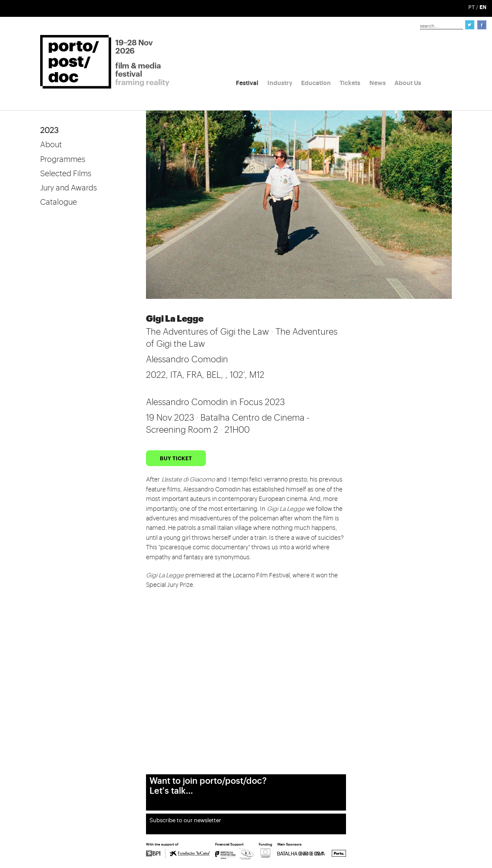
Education (316, 83)
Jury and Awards (68, 188)
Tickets (350, 83)
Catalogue (59, 202)
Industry (280, 83)
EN (483, 7)
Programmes (63, 159)
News (378, 83)
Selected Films (66, 174)
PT (471, 7)
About (51, 145)
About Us (408, 83)
